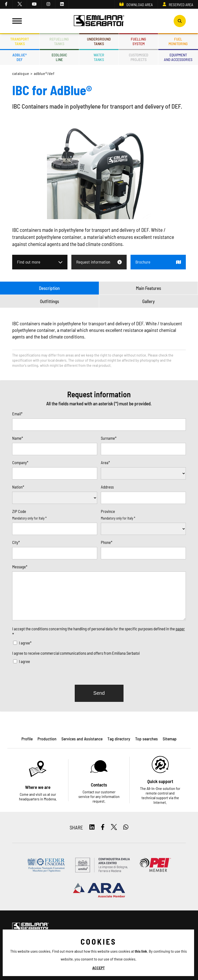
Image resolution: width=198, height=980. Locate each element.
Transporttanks (20, 41)
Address (107, 487)
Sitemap (87, 965)
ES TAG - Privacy (66, 965)
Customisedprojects (139, 57)
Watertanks (99, 57)
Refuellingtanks (59, 41)
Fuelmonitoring (178, 41)
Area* (105, 462)
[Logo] (99, 21)
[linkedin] (62, 4)
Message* (20, 567)
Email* (17, 414)
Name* (18, 438)
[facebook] (6, 4)
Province (108, 511)
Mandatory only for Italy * (29, 518)
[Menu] (17, 21)
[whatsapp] (126, 827)
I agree (24, 661)
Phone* (107, 542)
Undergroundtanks (99, 41)
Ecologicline (59, 57)
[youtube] (34, 4)
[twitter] (20, 4)
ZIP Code (19, 511)
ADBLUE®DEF (20, 57)
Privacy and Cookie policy (31, 965)
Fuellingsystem (138, 41)
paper (180, 629)
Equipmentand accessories (178, 57)
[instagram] (48, 4)
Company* (20, 462)
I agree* (25, 643)
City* (16, 542)
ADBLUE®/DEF (44, 73)
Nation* (18, 487)
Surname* (109, 438)
